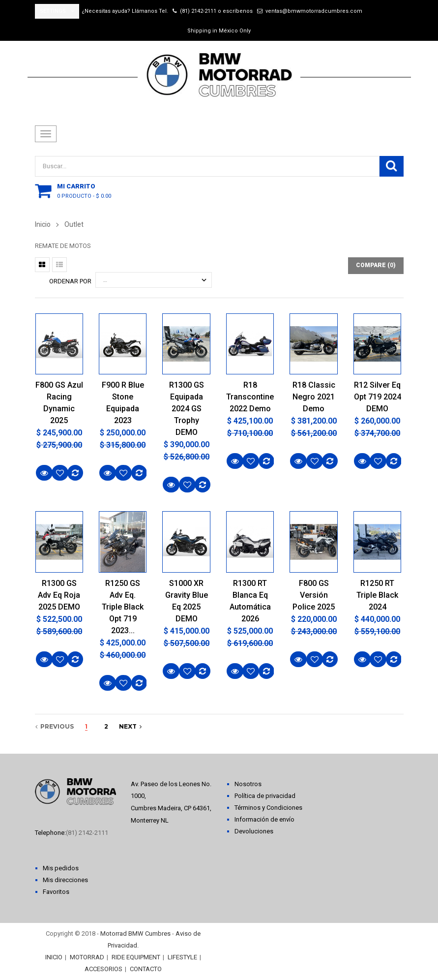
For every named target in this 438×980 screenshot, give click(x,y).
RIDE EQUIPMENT (136, 957)
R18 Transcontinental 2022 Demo (250, 397)
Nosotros (248, 784)
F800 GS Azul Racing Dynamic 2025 (59, 403)
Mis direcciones (65, 880)
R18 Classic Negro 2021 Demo (314, 397)
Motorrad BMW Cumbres (135, 934)
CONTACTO (146, 969)
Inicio (43, 224)
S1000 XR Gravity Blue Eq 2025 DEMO (187, 601)
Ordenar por (70, 281)
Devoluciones (254, 831)
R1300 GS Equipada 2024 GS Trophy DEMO (187, 409)
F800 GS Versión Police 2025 (314, 595)
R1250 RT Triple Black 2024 (377, 595)
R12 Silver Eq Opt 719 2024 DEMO (378, 397)
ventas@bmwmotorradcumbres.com (314, 11)
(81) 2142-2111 (198, 11)
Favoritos (56, 892)
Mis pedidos (61, 868)
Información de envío (264, 819)
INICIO (54, 957)
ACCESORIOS (103, 969)
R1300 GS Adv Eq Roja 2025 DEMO (59, 595)
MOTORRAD (87, 957)
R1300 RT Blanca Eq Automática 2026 (250, 601)
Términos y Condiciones (268, 808)
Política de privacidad (265, 796)
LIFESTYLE (182, 957)
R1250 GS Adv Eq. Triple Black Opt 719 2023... (123, 607)
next (130, 726)
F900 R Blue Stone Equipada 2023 (123, 403)
